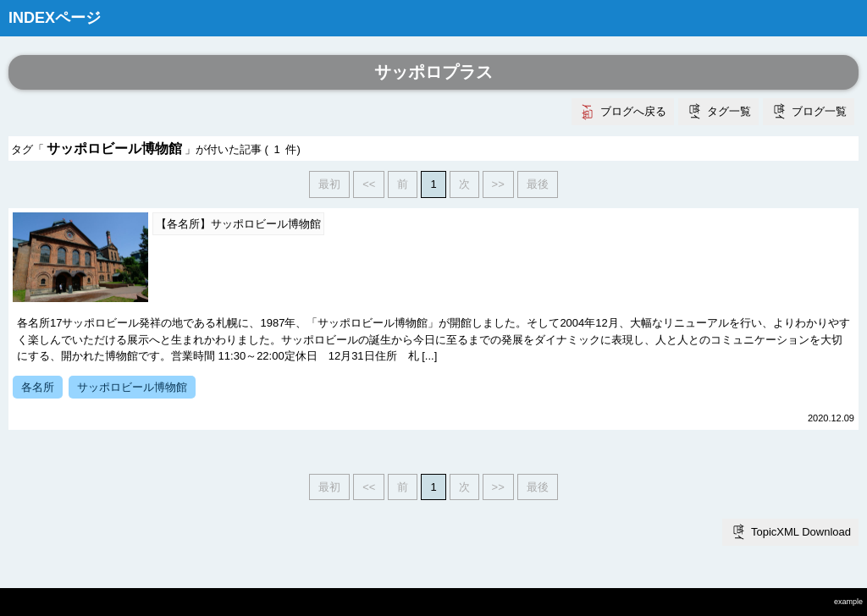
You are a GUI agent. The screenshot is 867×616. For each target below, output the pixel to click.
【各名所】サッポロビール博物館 (238, 224)
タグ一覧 (729, 111)
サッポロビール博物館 (132, 387)
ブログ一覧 (819, 111)
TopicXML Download (801, 532)
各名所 (38, 387)
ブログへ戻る (633, 111)
